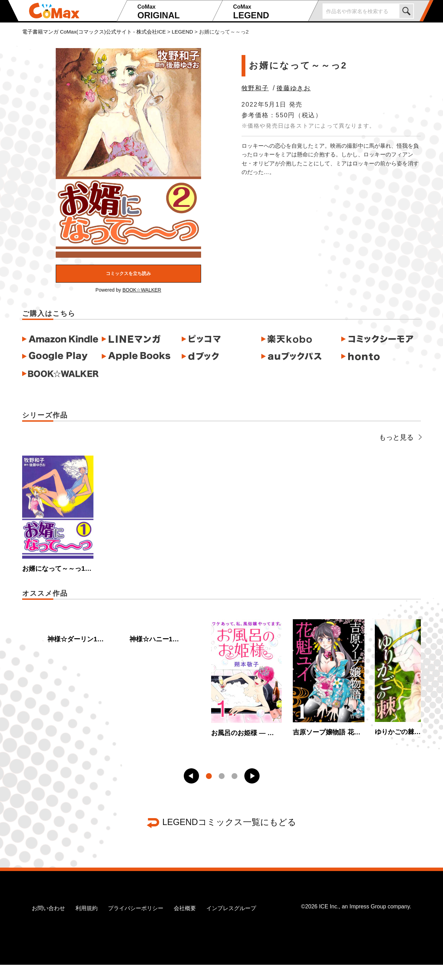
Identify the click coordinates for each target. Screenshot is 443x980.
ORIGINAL (174, 12)
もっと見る (400, 437)
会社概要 (185, 924)
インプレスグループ (231, 924)
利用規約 (87, 924)
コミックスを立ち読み (128, 273)
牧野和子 (255, 88)
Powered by (128, 290)
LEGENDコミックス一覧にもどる (229, 837)
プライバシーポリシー (136, 924)
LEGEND (269, 12)
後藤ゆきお (294, 88)
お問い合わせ (48, 924)
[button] (191, 791)
